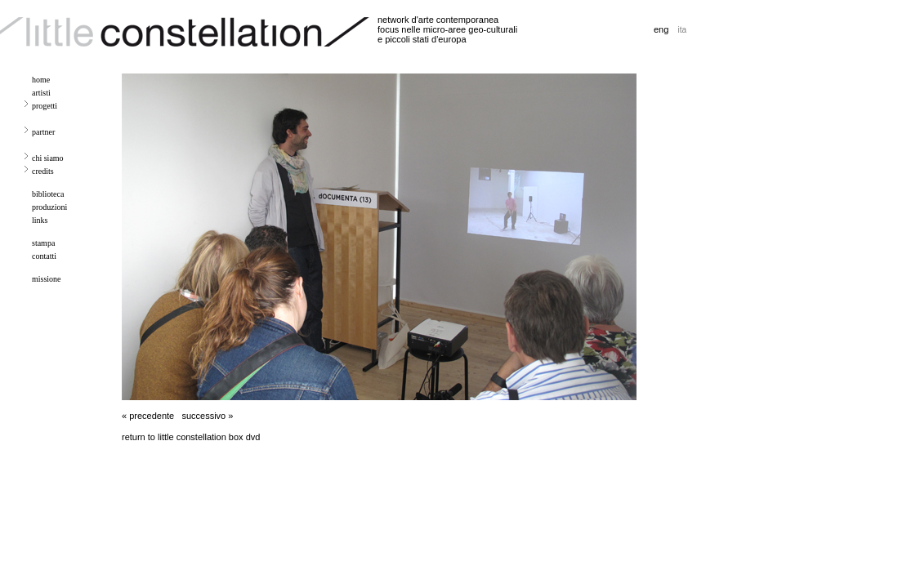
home (41, 80)
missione (47, 279)
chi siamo (48, 158)
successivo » (207, 416)
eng (661, 29)
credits (43, 171)
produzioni (49, 207)
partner (43, 132)
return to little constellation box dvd (191, 437)
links (40, 220)
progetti (45, 106)
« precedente (148, 416)
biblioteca (48, 194)
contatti (44, 256)
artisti (41, 93)
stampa (43, 243)
